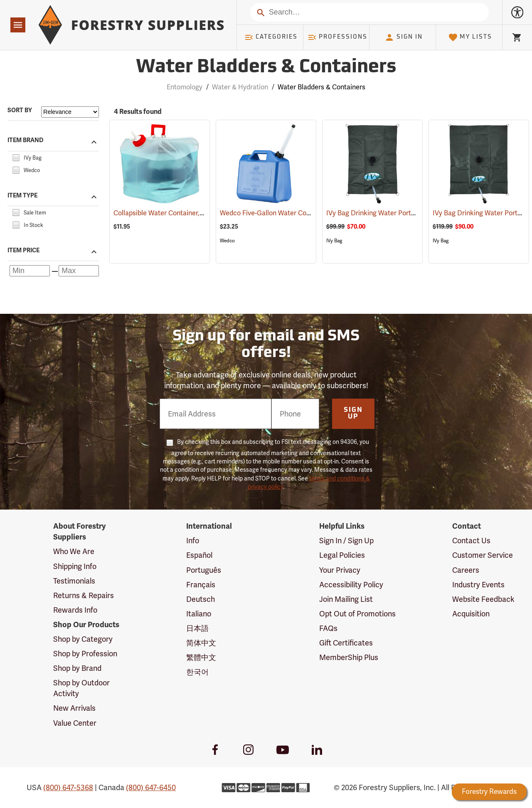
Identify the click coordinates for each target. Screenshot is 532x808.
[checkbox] (16, 156)
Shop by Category (83, 639)
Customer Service (483, 555)
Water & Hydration (240, 87)
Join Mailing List (346, 599)
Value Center (75, 723)
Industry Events (478, 585)
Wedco (227, 241)
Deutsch (201, 599)
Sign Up (353, 414)
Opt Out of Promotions (357, 614)
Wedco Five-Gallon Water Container (286, 213)
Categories (271, 37)
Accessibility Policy (351, 585)
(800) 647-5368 (68, 787)
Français (201, 585)
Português (204, 570)
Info (193, 541)
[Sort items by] (70, 112)
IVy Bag (334, 241)
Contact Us (471, 541)
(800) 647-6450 (151, 787)
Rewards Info (75, 610)
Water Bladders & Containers (321, 87)
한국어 (197, 672)
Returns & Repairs (84, 595)
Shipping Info (75, 566)
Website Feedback (483, 599)
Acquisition (471, 614)
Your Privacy (340, 570)
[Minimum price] (30, 271)
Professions (337, 37)
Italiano (199, 614)
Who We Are (74, 551)
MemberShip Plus (349, 657)
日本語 (197, 628)
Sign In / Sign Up (346, 541)
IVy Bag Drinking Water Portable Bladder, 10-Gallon (415, 213)
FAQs (328, 628)
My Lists (470, 37)
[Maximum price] (79, 271)
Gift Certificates (346, 643)
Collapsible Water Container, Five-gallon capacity (199, 213)
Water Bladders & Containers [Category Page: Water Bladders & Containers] (266, 68)
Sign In (404, 37)
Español (199, 555)
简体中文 (201, 643)
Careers (466, 570)
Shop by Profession (85, 654)
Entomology (185, 87)
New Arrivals (74, 708)
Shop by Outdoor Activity (81, 688)
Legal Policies (342, 555)
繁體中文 (201, 657)
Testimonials (74, 581)
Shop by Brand (77, 668)
